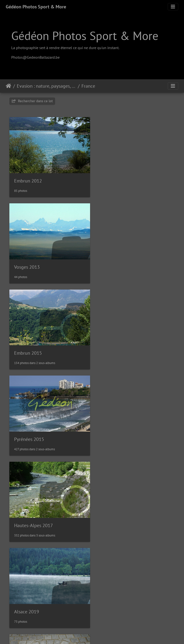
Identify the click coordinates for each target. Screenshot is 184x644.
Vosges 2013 (113, 180)
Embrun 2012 (28, 180)
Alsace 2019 (113, 350)
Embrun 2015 (28, 264)
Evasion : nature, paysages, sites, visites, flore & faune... (46, 86)
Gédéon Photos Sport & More (36, 7)
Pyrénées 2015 (115, 265)
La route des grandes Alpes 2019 (47, 435)
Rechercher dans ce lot (32, 101)
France (88, 86)
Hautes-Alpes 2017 (34, 350)
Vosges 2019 (27, 520)
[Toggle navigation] (173, 7)
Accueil (9, 86)
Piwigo (103, 634)
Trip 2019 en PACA (119, 435)
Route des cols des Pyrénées (43, 605)
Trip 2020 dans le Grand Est (128, 520)
